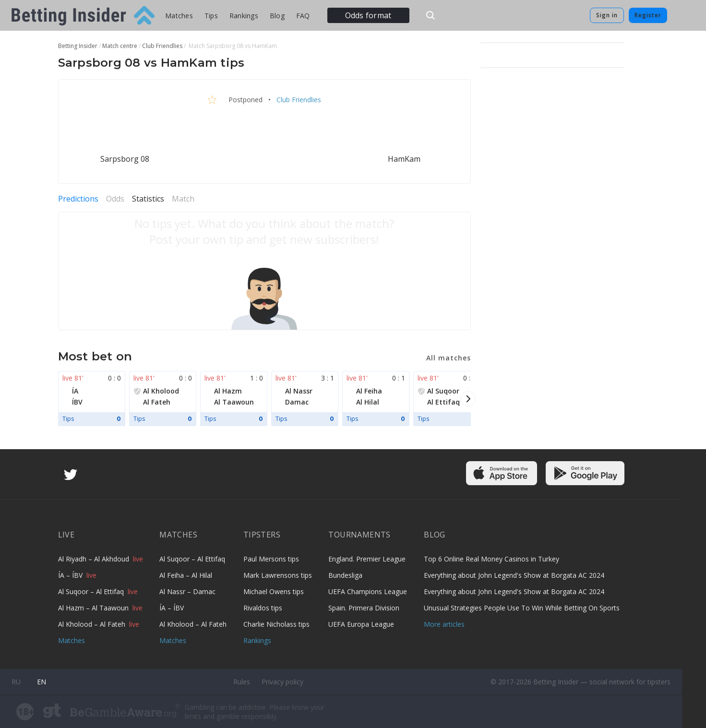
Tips (211, 16)
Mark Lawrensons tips (278, 575)
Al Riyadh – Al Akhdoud (95, 559)
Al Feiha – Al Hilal (186, 575)
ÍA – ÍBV (71, 575)
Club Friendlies (298, 100)
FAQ (303, 16)
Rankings (244, 16)
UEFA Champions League (368, 591)
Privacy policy (282, 682)
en (42, 682)
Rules (242, 682)
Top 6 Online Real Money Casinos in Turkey (491, 559)
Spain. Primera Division (364, 608)
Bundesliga (345, 575)
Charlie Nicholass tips (276, 624)
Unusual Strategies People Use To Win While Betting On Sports (522, 608)
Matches (179, 16)
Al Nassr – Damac (187, 591)
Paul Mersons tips (271, 559)
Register (648, 15)
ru (16, 682)
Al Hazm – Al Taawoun (94, 608)
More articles (444, 624)
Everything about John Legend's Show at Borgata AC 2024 (514, 575)
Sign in (607, 15)
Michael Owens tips (274, 591)
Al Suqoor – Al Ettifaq (92, 591)
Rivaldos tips (263, 608)
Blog (277, 16)
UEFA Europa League (361, 624)
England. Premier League (367, 559)
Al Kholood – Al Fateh (93, 624)
